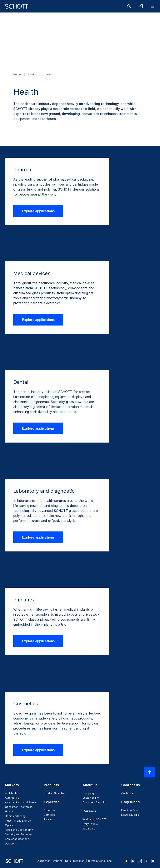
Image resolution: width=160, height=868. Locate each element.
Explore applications (38, 211)
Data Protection (75, 861)
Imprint (58, 861)
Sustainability (91, 798)
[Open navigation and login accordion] (141, 6)
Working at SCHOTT (94, 819)
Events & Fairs (130, 810)
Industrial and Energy (18, 821)
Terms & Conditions (100, 861)
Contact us (128, 793)
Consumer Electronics (19, 807)
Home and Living (15, 816)
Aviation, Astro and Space (21, 802)
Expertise (50, 810)
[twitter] (146, 861)
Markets (34, 74)
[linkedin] (140, 861)
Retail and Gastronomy (19, 830)
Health (9, 811)
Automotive (12, 798)
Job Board (89, 829)
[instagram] (133, 861)
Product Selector (54, 793)
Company (88, 793)
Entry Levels (90, 824)
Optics (9, 825)
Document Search (94, 802)
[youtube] (153, 861)
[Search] (129, 6)
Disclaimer (43, 861)
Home (17, 74)
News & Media (130, 815)
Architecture (13, 793)
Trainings (49, 819)
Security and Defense (18, 834)
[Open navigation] (152, 6)
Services (49, 815)
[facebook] (126, 861)
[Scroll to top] (150, 772)
